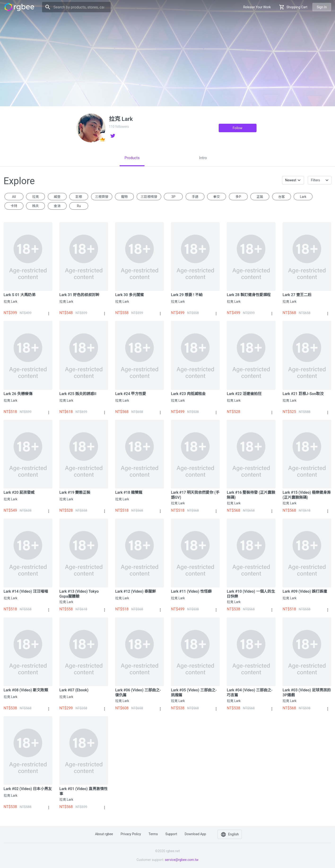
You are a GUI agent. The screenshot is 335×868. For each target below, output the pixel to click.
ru (79, 206)
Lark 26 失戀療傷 (18, 394)
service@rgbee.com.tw (182, 860)
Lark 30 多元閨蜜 (130, 295)
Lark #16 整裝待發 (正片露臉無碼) (251, 495)
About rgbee (104, 834)
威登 (57, 197)
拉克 (35, 197)
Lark (303, 197)
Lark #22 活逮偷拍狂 (244, 394)
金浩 (57, 206)
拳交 (217, 197)
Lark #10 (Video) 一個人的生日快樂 (251, 594)
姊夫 (35, 206)
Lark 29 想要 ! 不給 (187, 295)
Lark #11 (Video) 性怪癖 (191, 591)
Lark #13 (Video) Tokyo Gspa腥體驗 (79, 594)
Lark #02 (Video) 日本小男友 (28, 789)
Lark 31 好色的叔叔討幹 (79, 295)
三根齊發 (102, 197)
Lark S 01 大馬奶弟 (20, 295)
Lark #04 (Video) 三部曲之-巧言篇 (250, 693)
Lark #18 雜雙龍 (129, 492)
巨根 (79, 197)
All (14, 197)
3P (173, 197)
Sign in (322, 7)
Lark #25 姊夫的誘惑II (78, 394)
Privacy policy (131, 834)
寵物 (124, 197)
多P (238, 197)
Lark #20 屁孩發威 (19, 492)
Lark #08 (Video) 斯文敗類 (26, 690)
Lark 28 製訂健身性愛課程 (249, 295)
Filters (315, 180)
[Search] (76, 7)
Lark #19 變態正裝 (75, 492)
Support (171, 834)
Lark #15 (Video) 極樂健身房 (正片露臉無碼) (307, 495)
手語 (195, 197)
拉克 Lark (10, 302)
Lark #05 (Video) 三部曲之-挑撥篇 (194, 693)
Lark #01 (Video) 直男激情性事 (83, 791)
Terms (153, 834)
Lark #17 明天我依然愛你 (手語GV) (195, 495)
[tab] (132, 158)
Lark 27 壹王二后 (297, 295)
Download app (195, 834)
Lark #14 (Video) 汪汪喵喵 (26, 591)
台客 (282, 197)
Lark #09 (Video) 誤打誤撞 (305, 591)
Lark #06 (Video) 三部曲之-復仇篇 (138, 693)
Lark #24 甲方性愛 (131, 394)
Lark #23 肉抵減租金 (188, 394)
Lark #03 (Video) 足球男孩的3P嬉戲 (307, 693)
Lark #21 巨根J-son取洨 (303, 394)
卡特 (14, 206)
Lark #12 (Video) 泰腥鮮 (135, 591)
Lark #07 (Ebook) (74, 690)
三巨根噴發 (149, 197)
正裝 (260, 197)
